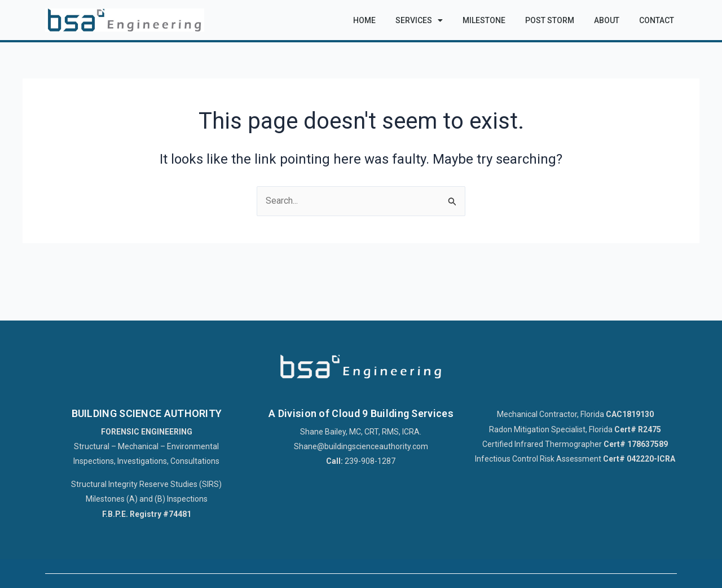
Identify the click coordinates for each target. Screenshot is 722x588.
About (607, 20)
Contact (657, 20)
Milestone (484, 20)
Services (419, 20)
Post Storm (550, 20)
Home (364, 20)
